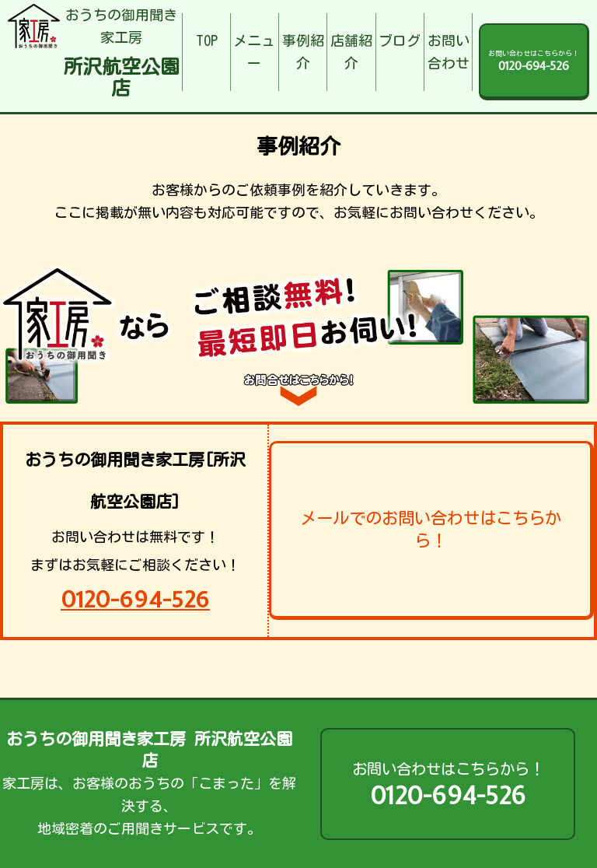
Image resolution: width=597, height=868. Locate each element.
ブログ (400, 40)
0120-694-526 (135, 599)
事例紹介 (303, 52)
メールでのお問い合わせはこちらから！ (431, 529)
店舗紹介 (351, 52)
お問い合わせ (449, 52)
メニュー (254, 52)
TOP (207, 40)
